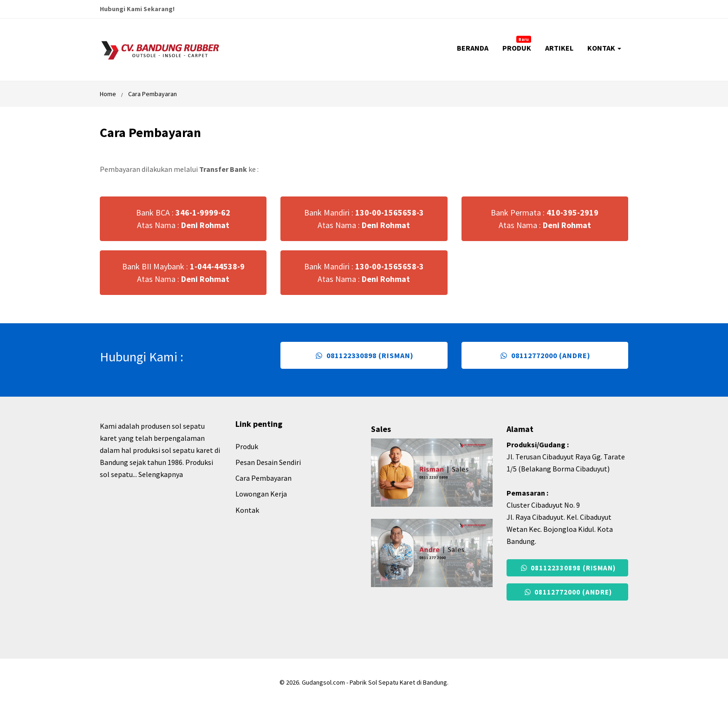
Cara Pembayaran (153, 94)
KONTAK (604, 48)
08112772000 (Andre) (545, 355)
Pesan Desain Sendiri (268, 462)
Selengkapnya (161, 474)
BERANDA (473, 48)
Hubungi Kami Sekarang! (137, 9)
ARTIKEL (559, 48)
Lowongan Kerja (261, 494)
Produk (247, 446)
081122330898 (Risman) (364, 355)
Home (108, 94)
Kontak (247, 510)
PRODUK (517, 44)
